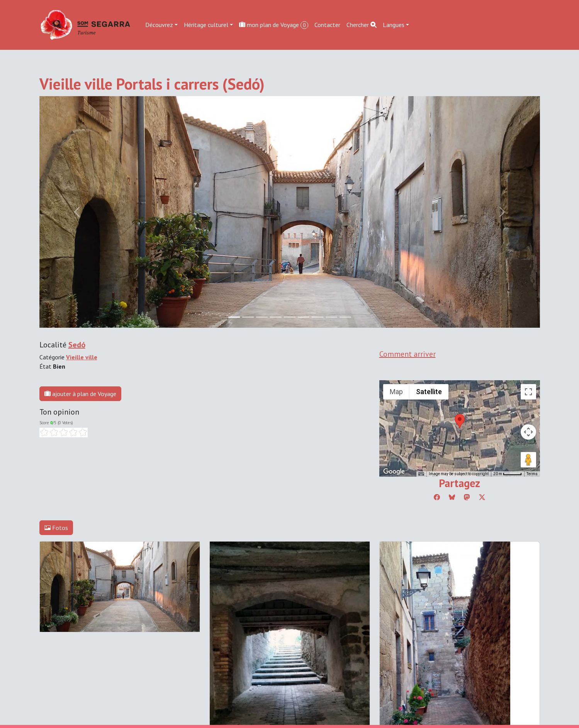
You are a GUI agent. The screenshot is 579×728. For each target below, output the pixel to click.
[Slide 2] (262, 317)
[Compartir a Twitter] (482, 497)
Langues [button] (394, 25)
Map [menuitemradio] (396, 392)
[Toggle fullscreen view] (528, 392)
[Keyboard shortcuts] (421, 474)
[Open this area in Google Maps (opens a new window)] (394, 472)
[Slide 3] (276, 317)
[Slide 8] (345, 317)
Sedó (77, 345)
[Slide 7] (331, 317)
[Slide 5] (304, 317)
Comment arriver (408, 354)
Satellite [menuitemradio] (429, 392)
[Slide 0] (234, 317)
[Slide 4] (290, 317)
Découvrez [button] (159, 25)
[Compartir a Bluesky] (452, 497)
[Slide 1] (248, 317)
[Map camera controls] (528, 432)
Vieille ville (82, 357)
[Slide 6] (318, 317)
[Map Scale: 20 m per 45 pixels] (508, 474)
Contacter (327, 25)
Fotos (56, 528)
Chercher (362, 25)
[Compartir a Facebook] (437, 497)
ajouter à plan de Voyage (80, 394)
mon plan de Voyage (274, 25)
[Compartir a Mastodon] (467, 497)
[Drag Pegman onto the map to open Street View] (528, 460)
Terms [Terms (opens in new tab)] (532, 474)
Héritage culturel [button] (206, 25)
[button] (460, 421)
